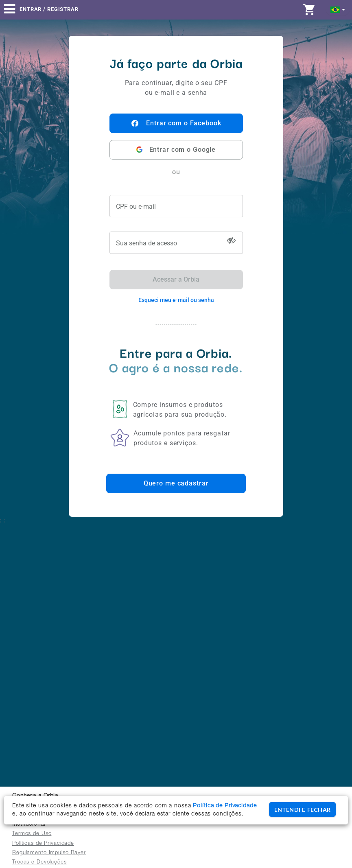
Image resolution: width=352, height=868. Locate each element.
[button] (338, 9)
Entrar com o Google (176, 150)
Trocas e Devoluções (39, 863)
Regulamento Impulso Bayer (49, 853)
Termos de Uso (32, 834)
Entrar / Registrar (49, 9)
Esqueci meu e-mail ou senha (176, 300)
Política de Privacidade (225, 806)
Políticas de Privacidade (43, 844)
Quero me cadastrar (176, 483)
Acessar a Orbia (176, 279)
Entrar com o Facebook (176, 123)
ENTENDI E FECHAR (302, 810)
